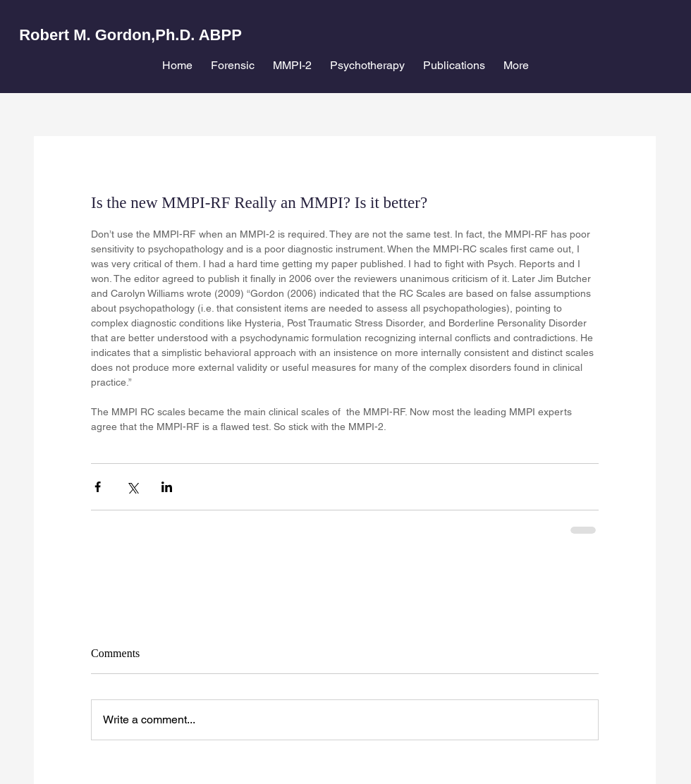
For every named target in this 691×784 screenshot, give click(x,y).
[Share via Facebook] (98, 487)
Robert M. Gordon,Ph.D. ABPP (130, 35)
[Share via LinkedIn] (167, 487)
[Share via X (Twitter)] (132, 487)
